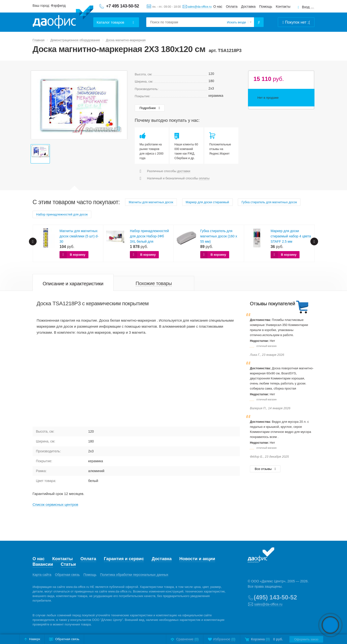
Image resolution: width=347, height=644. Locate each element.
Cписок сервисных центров (55, 504)
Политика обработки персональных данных (134, 575)
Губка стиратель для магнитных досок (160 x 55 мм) (219, 236)
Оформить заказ (306, 639)
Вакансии (43, 564)
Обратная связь (67, 575)
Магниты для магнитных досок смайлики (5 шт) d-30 (79, 236)
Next (314, 241)
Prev (33, 241)
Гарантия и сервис (124, 559)
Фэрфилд (58, 6)
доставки (184, 171)
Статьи (68, 564)
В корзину (78, 255)
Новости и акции (197, 559)
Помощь (266, 7)
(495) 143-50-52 (275, 597)
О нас (218, 7)
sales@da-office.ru (200, 7)
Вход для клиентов (308, 7)
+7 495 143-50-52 (123, 6)
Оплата (232, 7)
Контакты (283, 7)
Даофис (63, 17)
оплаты (204, 178)
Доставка (248, 7)
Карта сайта (42, 575)
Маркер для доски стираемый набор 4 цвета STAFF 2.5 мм (291, 236)
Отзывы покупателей (272, 304)
